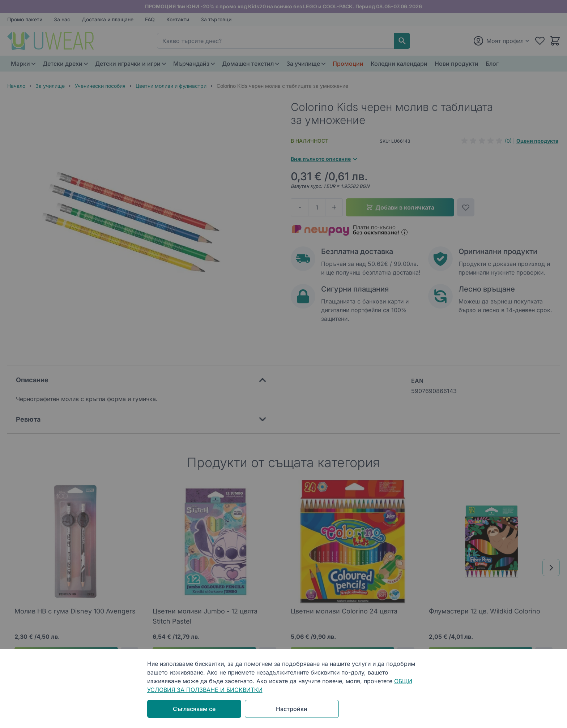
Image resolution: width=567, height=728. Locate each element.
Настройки (292, 709)
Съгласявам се (194, 709)
